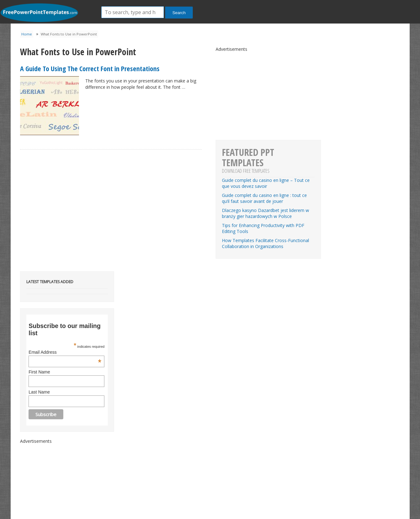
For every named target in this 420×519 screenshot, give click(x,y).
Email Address (65, 352)
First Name (39, 372)
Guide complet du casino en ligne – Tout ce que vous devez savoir (266, 183)
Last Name (39, 392)
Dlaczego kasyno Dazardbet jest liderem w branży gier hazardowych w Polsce (265, 213)
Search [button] (179, 13)
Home (27, 34)
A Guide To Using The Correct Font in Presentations (90, 68)
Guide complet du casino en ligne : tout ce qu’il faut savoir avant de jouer (264, 198)
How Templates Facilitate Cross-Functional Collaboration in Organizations (265, 243)
